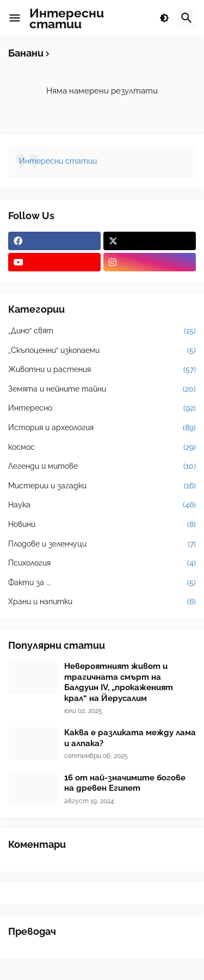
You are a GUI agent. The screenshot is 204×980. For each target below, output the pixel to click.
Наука (102, 505)
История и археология (102, 428)
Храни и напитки (102, 602)
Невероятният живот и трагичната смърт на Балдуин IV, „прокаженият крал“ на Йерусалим (119, 682)
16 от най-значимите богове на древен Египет (125, 783)
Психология (102, 563)
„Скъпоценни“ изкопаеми (102, 351)
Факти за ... (102, 583)
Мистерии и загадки (102, 486)
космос (102, 448)
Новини (102, 525)
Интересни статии (67, 18)
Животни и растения (102, 370)
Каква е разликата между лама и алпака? (130, 738)
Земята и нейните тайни (102, 389)
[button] (15, 18)
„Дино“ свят (102, 331)
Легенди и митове (102, 467)
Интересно (102, 408)
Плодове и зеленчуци (102, 544)
